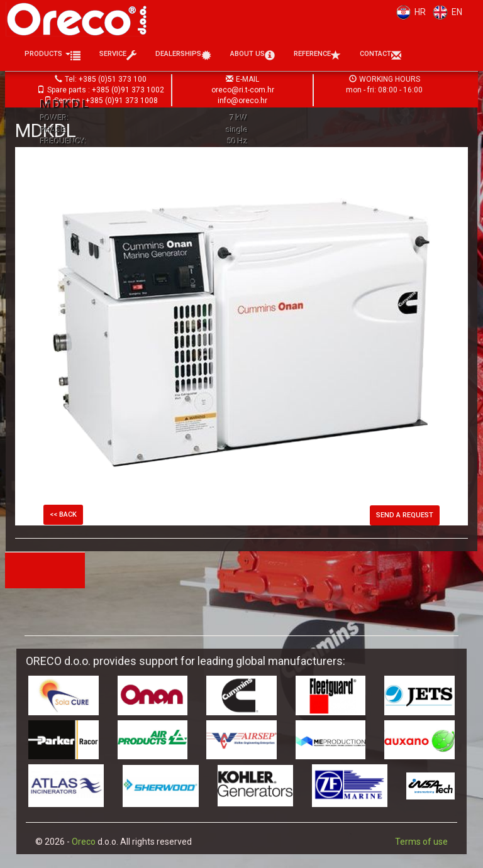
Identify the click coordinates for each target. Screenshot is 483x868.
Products (53, 55)
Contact (380, 55)
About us (253, 55)
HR (409, 12)
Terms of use (421, 842)
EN (445, 12)
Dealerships (183, 55)
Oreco (84, 842)
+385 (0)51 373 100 (113, 79)
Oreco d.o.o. (81, 19)
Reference (317, 55)
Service (118, 55)
